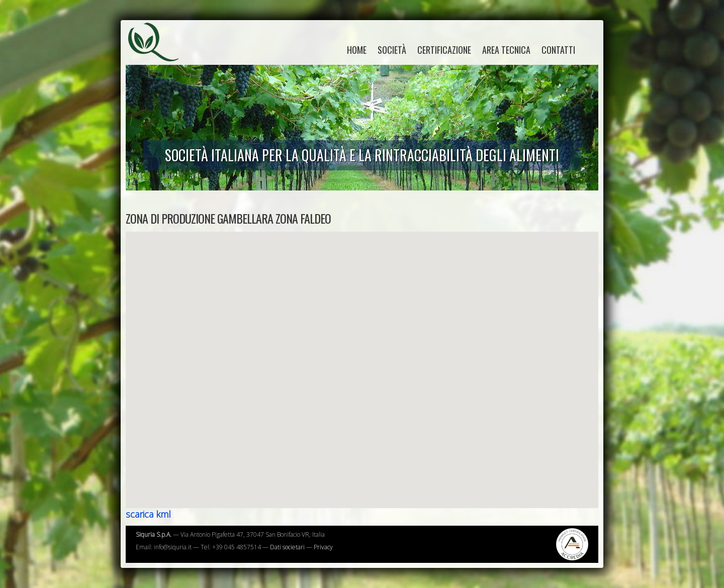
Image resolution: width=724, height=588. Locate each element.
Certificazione (444, 50)
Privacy (323, 547)
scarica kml (148, 514)
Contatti (558, 50)
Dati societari (287, 547)
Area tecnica (506, 50)
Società (392, 50)
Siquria (158, 53)
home (357, 50)
